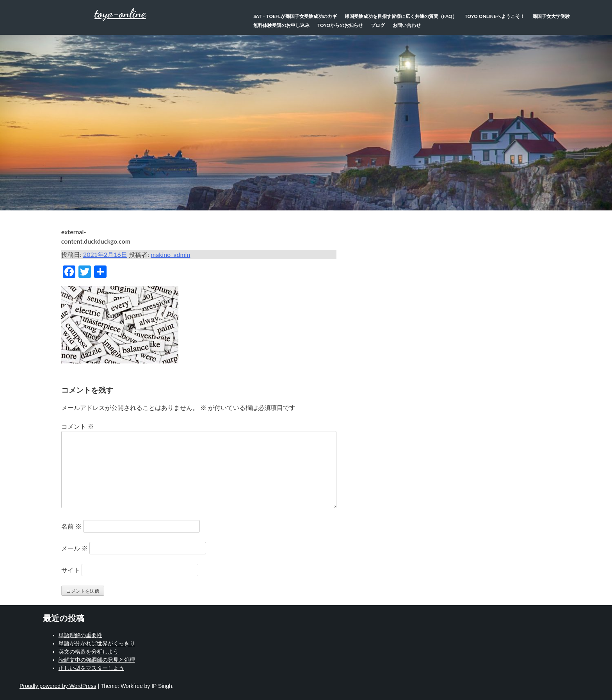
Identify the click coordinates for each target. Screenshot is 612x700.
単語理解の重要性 (80, 635)
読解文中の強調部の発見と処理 (97, 660)
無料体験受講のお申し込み (281, 25)
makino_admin (170, 254)
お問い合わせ (407, 25)
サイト (71, 570)
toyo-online (120, 13)
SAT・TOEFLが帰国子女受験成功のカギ (295, 16)
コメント (78, 426)
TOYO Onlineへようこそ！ (495, 16)
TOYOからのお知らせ (340, 25)
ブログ (378, 25)
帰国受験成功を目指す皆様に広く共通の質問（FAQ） (401, 16)
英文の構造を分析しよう (89, 652)
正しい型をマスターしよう (91, 668)
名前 (71, 526)
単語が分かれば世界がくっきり (97, 643)
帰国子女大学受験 (551, 16)
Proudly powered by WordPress (58, 686)
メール (75, 548)
